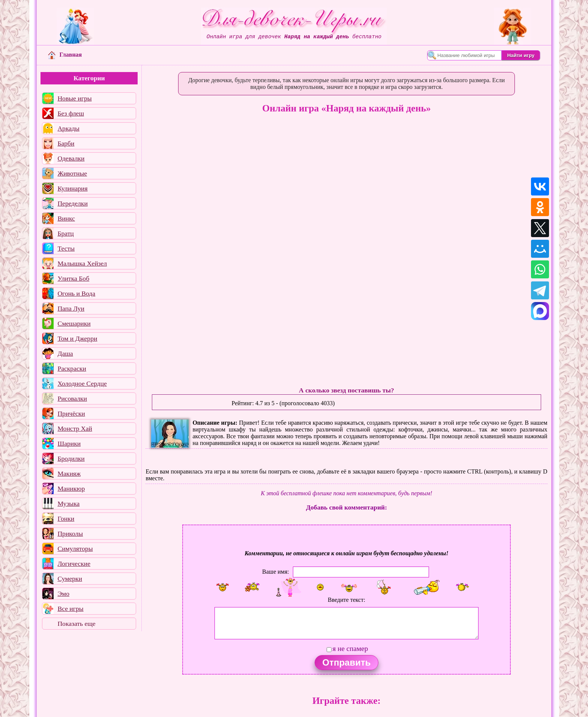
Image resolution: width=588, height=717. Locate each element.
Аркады (68, 128)
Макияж (69, 473)
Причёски (71, 413)
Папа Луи (71, 308)
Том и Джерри (77, 338)
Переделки (72, 203)
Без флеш (71, 113)
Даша (65, 353)
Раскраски (72, 368)
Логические (74, 564)
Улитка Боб (73, 278)
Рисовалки (72, 398)
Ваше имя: (276, 572)
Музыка (68, 504)
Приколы (70, 534)
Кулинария (72, 188)
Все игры (70, 609)
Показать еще (76, 624)
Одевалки (71, 158)
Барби (66, 143)
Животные (72, 173)
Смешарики (74, 323)
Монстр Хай (75, 428)
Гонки (66, 519)
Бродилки (71, 458)
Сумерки (70, 579)
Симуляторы (75, 549)
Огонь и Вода (76, 293)
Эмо (63, 594)
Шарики (69, 443)
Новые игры (74, 98)
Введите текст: (346, 600)
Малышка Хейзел (82, 263)
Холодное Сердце (82, 383)
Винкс (66, 218)
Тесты (66, 248)
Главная (65, 55)
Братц (65, 233)
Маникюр (71, 489)
